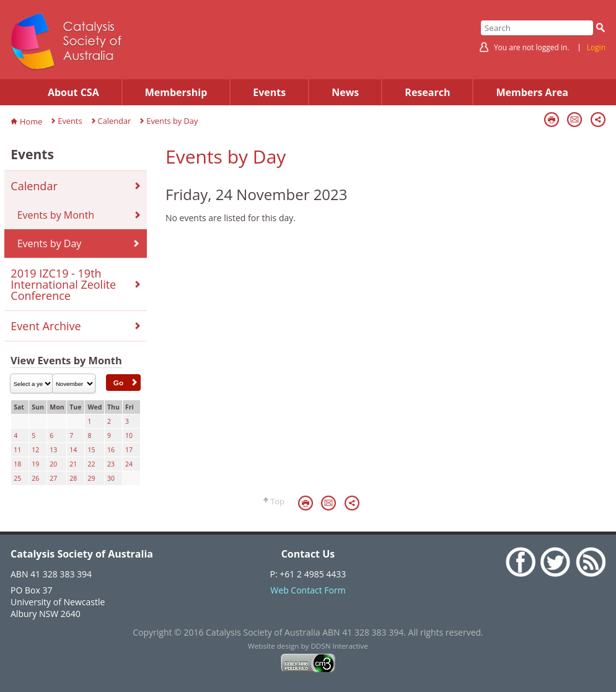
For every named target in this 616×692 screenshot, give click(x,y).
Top (277, 501)
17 (129, 450)
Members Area (532, 92)
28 (73, 478)
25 (17, 478)
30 (111, 478)
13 (53, 450)
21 (73, 464)
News (345, 92)
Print (552, 120)
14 (73, 450)
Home (31, 121)
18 (17, 464)
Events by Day (172, 121)
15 (91, 450)
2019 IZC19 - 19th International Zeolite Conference (63, 284)
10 (129, 436)
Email (574, 120)
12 (35, 450)
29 (91, 478)
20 (53, 464)
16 (111, 450)
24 (129, 464)
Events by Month (56, 215)
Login (596, 48)
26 (35, 478)
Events (269, 92)
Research (427, 92)
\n (32, 383)
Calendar (115, 121)
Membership (176, 92)
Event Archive (46, 326)
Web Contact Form (308, 590)
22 (91, 464)
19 (35, 464)
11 (17, 450)
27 (53, 478)
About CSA (73, 92)
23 (111, 464)
